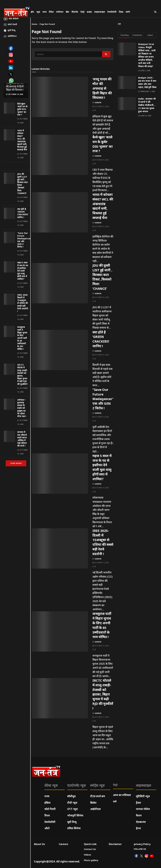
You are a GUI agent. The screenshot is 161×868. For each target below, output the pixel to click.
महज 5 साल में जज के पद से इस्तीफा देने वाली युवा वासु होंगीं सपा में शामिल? (23, 271)
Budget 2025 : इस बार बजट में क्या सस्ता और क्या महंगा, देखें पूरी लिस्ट (147, 82)
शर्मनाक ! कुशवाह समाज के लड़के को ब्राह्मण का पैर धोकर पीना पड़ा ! (22, 408)
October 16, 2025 (101, 226)
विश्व (47, 815)
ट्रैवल (138, 803)
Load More (16, 463)
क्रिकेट (93, 803)
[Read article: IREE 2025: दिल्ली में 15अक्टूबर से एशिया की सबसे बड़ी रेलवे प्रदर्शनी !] (60, 548)
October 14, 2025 (101, 417)
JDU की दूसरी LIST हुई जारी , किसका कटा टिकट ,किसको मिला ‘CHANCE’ (23, 183)
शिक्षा (121, 12)
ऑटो (47, 828)
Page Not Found (47, 24)
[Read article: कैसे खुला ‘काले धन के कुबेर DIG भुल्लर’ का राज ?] (60, 155)
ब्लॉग (128, 12)
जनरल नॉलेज (143, 809)
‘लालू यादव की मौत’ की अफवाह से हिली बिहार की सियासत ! (15, 86)
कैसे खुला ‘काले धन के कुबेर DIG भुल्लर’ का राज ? (22, 109)
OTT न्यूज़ (72, 809)
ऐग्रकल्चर (141, 822)
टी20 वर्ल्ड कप (98, 796)
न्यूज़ (38, 12)
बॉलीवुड (71, 796)
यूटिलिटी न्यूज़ (143, 796)
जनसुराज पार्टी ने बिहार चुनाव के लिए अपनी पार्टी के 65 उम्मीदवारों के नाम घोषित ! (22, 338)
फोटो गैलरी (12, 24)
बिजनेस (75, 12)
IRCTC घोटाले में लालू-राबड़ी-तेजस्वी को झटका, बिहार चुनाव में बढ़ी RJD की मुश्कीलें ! (23, 374)
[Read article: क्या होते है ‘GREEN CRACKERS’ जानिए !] (60, 350)
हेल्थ (138, 828)
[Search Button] (155, 12)
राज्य (44, 12)
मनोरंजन (60, 12)
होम (32, 12)
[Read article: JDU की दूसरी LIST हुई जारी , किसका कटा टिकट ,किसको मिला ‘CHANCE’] (60, 283)
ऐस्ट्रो (82, 12)
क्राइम (89, 12)
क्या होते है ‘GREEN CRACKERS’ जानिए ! (23, 213)
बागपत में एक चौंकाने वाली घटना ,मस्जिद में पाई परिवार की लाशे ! (22, 439)
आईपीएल (95, 809)
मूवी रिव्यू (12, 30)
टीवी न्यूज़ (72, 803)
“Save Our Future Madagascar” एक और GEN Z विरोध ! (24, 240)
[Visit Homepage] (17, 12)
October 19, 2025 (101, 106)
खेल (67, 12)
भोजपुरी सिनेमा (75, 815)
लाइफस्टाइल (100, 12)
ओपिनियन (12, 36)
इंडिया (47, 803)
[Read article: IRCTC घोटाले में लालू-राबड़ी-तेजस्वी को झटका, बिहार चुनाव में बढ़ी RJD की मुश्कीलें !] (60, 698)
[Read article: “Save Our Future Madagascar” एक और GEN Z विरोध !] (60, 407)
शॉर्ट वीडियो (14, 18)
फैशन (139, 815)
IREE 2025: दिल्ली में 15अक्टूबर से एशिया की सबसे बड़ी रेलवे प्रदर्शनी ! (23, 303)
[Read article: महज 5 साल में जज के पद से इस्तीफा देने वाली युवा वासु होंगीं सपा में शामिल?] (60, 474)
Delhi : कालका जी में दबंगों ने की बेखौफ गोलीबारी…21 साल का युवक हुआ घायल (147, 105)
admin (98, 102)
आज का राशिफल (122, 795)
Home (34, 24)
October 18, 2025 (101, 160)
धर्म (115, 801)
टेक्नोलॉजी (112, 12)
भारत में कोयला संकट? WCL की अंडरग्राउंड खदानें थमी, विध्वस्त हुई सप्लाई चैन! (22, 140)
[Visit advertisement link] (16, 166)
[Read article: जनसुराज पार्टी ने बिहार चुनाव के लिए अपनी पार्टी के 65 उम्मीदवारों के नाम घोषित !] (60, 631)
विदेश (51, 12)
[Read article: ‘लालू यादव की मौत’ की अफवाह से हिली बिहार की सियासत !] (60, 97)
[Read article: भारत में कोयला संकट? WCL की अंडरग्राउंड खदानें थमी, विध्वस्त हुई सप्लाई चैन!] (60, 212)
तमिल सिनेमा (74, 828)
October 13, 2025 (101, 646)
